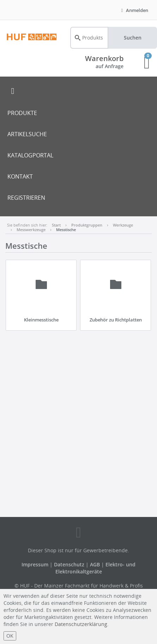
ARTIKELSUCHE (27, 134)
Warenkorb (104, 58)
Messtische (66, 230)
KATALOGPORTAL (30, 155)
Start (56, 225)
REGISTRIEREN (26, 198)
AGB (96, 564)
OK (10, 636)
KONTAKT (20, 176)
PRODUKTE (22, 113)
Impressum (36, 564)
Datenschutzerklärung (81, 624)
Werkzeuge (123, 225)
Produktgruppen (87, 225)
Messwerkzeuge (31, 230)
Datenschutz (69, 564)
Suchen (133, 38)
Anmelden (134, 10)
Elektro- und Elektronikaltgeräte (96, 568)
